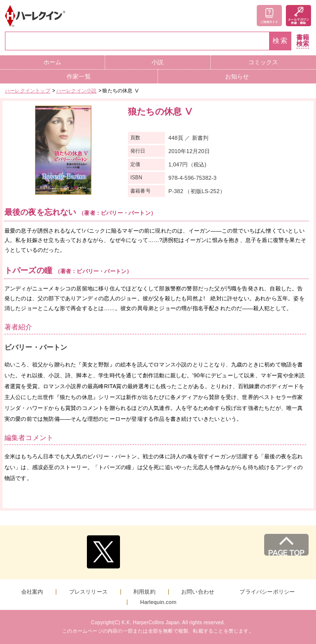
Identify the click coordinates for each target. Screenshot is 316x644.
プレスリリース (88, 592)
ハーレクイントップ (28, 91)
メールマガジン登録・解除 (298, 16)
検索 (280, 41)
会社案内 (32, 592)
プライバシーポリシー (267, 592)
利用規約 (144, 592)
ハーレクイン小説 (77, 91)
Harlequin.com (158, 602)
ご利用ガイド (269, 16)
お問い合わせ (198, 592)
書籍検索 (303, 41)
